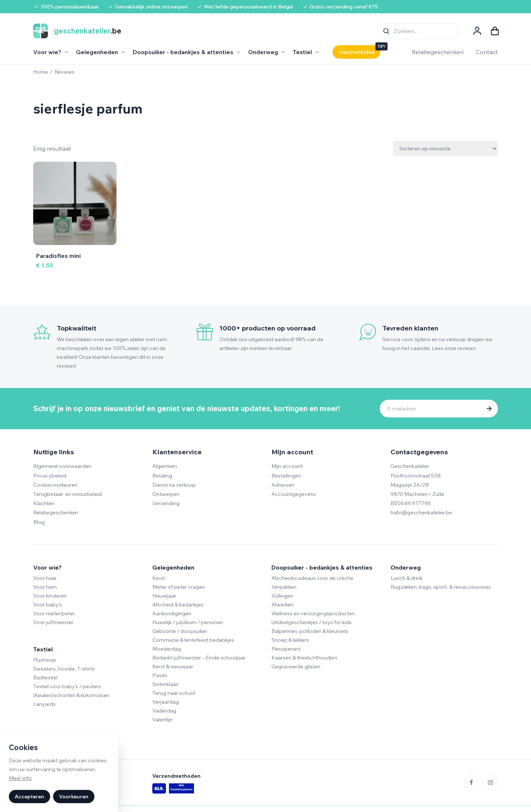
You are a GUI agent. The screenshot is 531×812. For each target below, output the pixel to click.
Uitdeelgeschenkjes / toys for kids (312, 622)
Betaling (162, 476)
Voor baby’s (48, 605)
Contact (487, 52)
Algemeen (165, 466)
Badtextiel (45, 678)
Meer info (20, 778)
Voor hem (45, 587)
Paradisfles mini (58, 256)
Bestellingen (286, 476)
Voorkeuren (74, 797)
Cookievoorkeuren (55, 485)
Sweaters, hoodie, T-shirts (64, 669)
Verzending (166, 503)
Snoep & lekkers (290, 640)
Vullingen (282, 596)
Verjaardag (166, 702)
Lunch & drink (407, 578)
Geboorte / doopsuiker (180, 631)
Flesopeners (286, 649)
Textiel (43, 649)
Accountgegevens (294, 494)
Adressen (283, 485)
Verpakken (284, 587)
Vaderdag (164, 711)
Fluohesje (45, 660)
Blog (39, 522)
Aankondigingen (172, 613)
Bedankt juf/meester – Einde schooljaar (199, 658)
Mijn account (287, 466)
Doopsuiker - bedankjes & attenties (322, 567)
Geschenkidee (356, 52)
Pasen (160, 675)
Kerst (159, 578)
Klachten (44, 503)
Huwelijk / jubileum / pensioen (188, 622)
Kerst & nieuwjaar (173, 666)
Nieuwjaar (164, 596)
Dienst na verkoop (174, 485)
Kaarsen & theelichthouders (304, 658)
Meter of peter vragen (179, 587)
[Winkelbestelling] (445, 148)
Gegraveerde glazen (296, 666)
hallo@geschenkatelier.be (421, 512)
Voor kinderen (50, 596)
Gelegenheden (173, 567)
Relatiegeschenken (438, 52)
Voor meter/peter (54, 613)
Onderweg (406, 567)
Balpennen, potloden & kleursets (310, 631)
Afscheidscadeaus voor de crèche (312, 578)
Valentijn (162, 720)
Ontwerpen (166, 494)
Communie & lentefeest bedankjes (193, 640)
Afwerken (282, 605)
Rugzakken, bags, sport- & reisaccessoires (441, 587)
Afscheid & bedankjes (178, 605)
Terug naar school (174, 693)
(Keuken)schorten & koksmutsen (71, 695)
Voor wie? (47, 567)
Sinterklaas (165, 684)
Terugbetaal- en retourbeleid (67, 494)
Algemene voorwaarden (62, 466)
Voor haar (45, 578)
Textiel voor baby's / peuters (67, 686)
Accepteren (29, 797)
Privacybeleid (50, 476)
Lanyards (44, 704)
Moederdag (167, 649)
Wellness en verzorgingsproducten (313, 613)
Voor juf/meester (53, 622)
